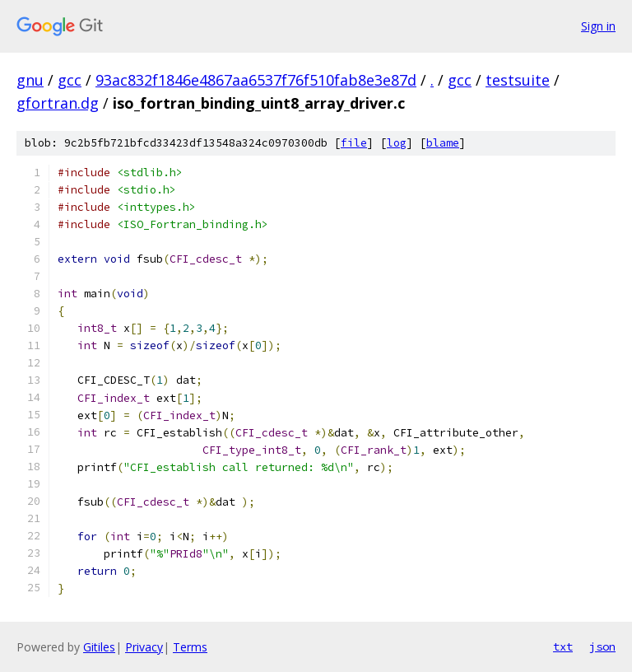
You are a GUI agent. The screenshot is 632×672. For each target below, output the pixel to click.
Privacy (144, 647)
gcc (70, 80)
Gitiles (99, 647)
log (397, 143)
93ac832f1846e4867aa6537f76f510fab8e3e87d (256, 80)
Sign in (598, 26)
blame (443, 143)
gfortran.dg (58, 103)
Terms (190, 647)
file (354, 143)
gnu (30, 80)
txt (563, 646)
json (602, 646)
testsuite (518, 80)
